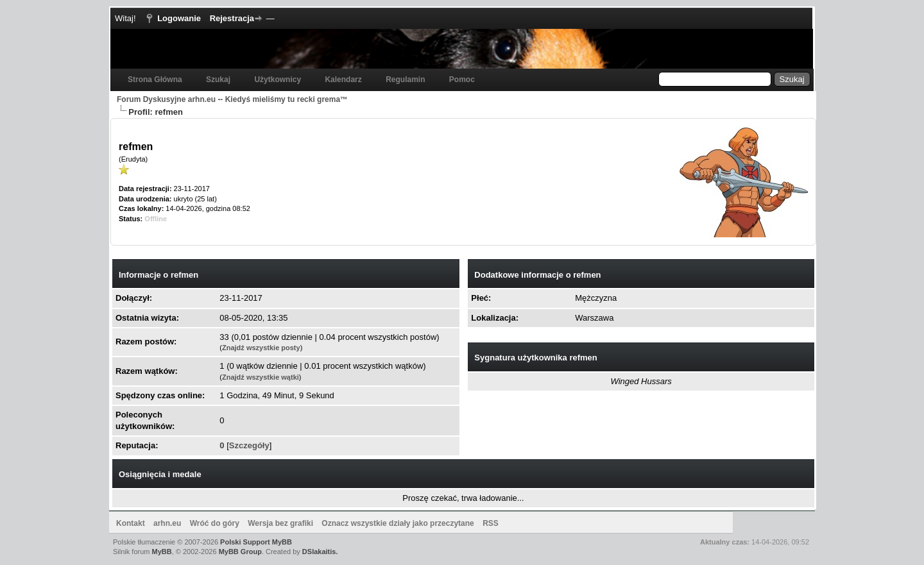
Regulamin (405, 80)
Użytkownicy (278, 80)
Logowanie (179, 18)
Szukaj (218, 80)
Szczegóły (249, 445)
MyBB (162, 552)
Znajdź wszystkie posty (261, 348)
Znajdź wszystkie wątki (261, 377)
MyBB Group (240, 552)
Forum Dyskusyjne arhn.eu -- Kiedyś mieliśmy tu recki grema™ (232, 99)
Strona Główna (155, 80)
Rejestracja (232, 18)
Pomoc (462, 80)
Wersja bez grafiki (280, 523)
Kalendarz (343, 80)
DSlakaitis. (320, 552)
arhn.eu (167, 523)
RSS (491, 523)
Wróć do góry (215, 523)
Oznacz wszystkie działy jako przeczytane (398, 523)
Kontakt (131, 523)
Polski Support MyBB (256, 542)
